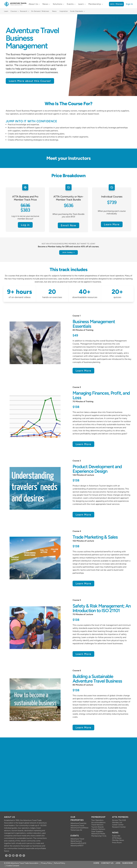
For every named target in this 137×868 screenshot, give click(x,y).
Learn (81, 4)
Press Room (117, 843)
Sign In (129, 4)
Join (118, 863)
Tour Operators (97, 820)
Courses (14, 11)
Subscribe (116, 836)
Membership (95, 4)
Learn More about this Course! (30, 81)
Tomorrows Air (76, 830)
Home (96, 863)
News (45, 4)
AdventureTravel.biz (78, 823)
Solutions (58, 4)
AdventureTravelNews (79, 828)
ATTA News (117, 838)
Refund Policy (60, 863)
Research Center (119, 827)
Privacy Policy (46, 863)
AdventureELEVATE (78, 843)
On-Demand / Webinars (40, 11)
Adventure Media (98, 834)
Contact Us (107, 863)
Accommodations (98, 823)
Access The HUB (119, 820)
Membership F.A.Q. (99, 836)
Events (70, 4)
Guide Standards (77, 11)
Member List (117, 823)
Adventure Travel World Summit (77, 840)
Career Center (118, 825)
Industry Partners (98, 829)
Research (24, 11)
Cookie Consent (13, 866)
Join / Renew (116, 4)
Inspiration (64, 11)
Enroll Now (68, 225)
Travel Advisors (97, 825)
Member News (118, 840)
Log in (25, 225)
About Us (33, 4)
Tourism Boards (98, 827)
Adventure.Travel (77, 826)
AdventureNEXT (77, 846)
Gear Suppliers (97, 831)
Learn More (112, 224)
